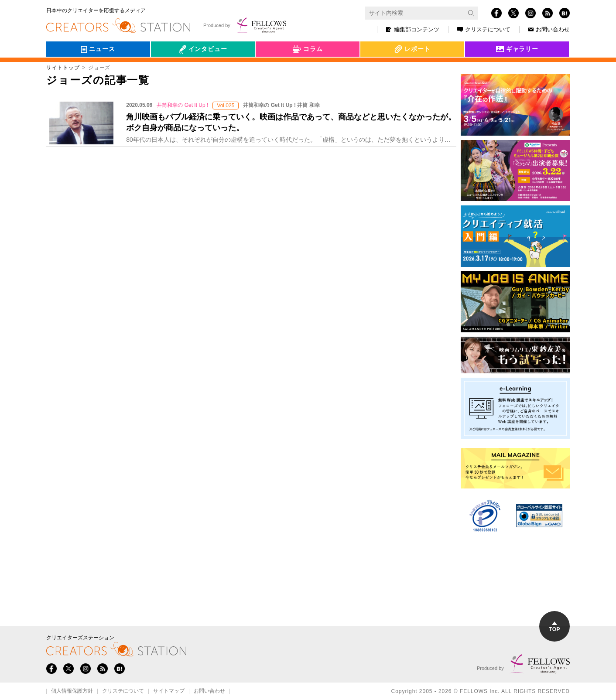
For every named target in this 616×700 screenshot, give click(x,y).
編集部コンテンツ (413, 29)
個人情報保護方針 (72, 691)
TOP (554, 627)
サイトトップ (63, 68)
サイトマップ (169, 691)
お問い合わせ (549, 29)
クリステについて (484, 29)
